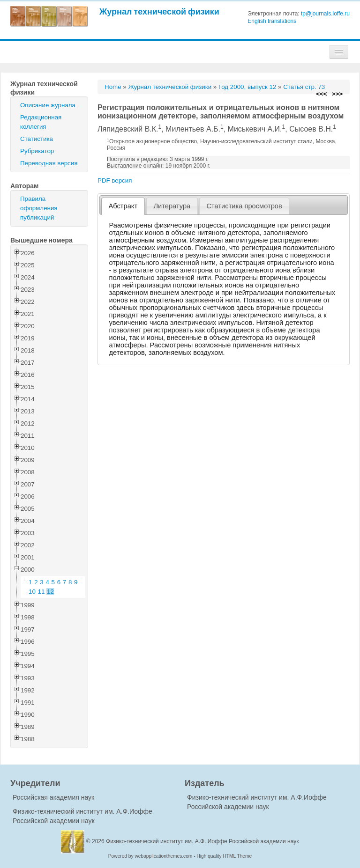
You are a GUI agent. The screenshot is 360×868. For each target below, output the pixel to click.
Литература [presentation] (172, 206)
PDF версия (115, 180)
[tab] (123, 206)
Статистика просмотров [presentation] (244, 206)
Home (113, 87)
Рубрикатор (37, 151)
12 (50, 592)
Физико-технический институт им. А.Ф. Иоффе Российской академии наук (202, 841)
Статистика (37, 139)
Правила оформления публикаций (39, 208)
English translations (272, 21)
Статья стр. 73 (304, 87)
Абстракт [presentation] (123, 206)
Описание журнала (48, 105)
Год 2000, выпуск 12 (247, 87)
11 (41, 592)
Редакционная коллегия (41, 122)
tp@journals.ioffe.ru (325, 14)
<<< (321, 94)
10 (32, 592)
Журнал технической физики (159, 11)
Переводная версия (49, 163)
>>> (337, 94)
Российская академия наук (53, 797)
